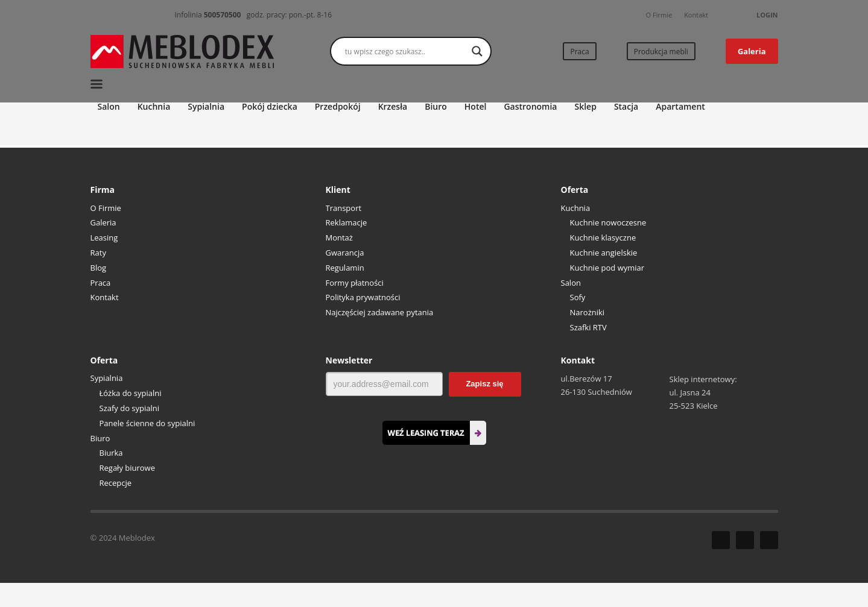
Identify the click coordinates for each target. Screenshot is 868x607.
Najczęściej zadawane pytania (380, 312)
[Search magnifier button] (477, 51)
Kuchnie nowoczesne (608, 222)
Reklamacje (347, 222)
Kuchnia (576, 208)
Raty (98, 253)
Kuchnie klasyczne (603, 237)
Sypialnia (107, 378)
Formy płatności (355, 283)
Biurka (111, 453)
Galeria (103, 222)
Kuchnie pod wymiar (607, 268)
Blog (99, 268)
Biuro (100, 438)
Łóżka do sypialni (131, 393)
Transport (344, 208)
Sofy (578, 297)
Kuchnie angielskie (604, 253)
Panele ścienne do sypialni (147, 423)
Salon (571, 283)
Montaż (339, 237)
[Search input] (405, 51)
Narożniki (588, 312)
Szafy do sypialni (130, 408)
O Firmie (659, 15)
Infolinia (208, 15)
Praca (101, 283)
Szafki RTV (588, 327)
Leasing (104, 237)
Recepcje (116, 483)
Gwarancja (345, 253)
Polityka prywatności (363, 297)
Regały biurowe (128, 468)
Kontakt (696, 15)
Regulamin (345, 268)
